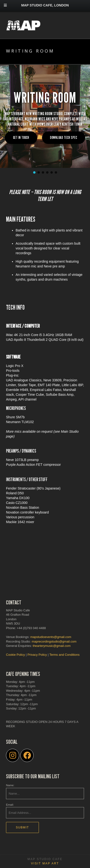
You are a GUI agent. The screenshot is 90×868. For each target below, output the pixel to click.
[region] (45, 120)
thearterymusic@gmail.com (52, 646)
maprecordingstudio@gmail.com (54, 641)
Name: (10, 785)
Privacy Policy (37, 655)
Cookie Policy (15, 655)
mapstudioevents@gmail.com (51, 637)
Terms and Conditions (65, 655)
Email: (10, 805)
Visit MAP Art (45, 863)
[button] (34, 172)
